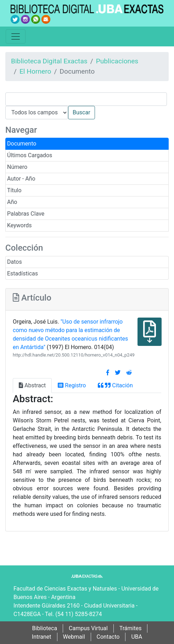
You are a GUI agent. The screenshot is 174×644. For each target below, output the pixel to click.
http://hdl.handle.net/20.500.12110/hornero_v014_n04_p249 (74, 355)
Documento (22, 144)
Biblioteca (45, 628)
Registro (72, 385)
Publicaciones (117, 61)
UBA (137, 637)
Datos (15, 262)
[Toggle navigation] (16, 36)
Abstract (32, 385)
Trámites (131, 628)
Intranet (42, 637)
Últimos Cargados (30, 155)
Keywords (19, 225)
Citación (115, 385)
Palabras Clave (26, 214)
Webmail (74, 637)
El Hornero (35, 71)
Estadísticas (23, 273)
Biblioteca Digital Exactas (49, 61)
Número (17, 167)
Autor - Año (21, 179)
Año (12, 202)
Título (14, 190)
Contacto (108, 637)
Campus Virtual (88, 628)
